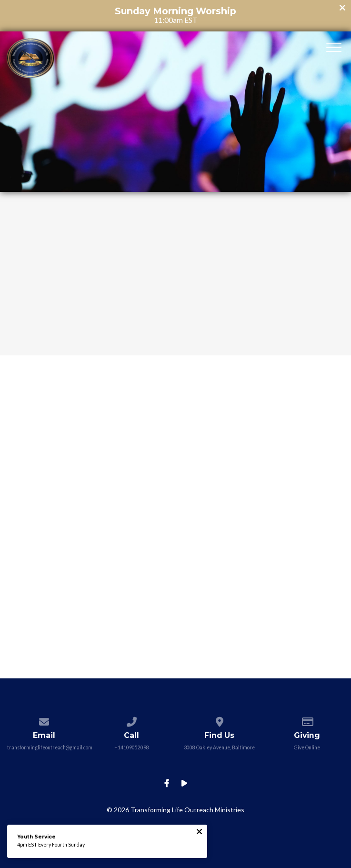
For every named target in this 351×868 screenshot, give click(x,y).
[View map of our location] (219, 720)
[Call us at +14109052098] (132, 720)
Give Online (307, 747)
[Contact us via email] (44, 720)
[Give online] (307, 720)
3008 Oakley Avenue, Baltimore (219, 747)
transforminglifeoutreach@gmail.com (50, 747)
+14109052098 (132, 747)
